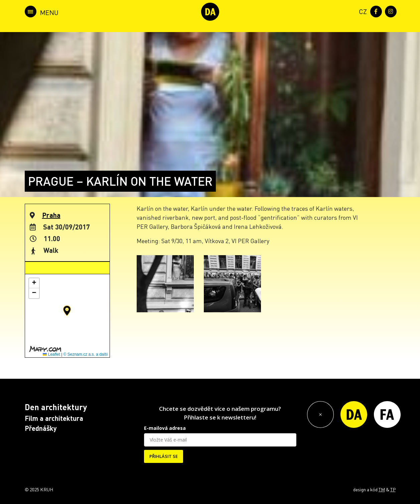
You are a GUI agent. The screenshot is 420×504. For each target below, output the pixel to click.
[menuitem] (362, 11)
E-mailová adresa (165, 428)
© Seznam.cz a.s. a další (86, 354)
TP (393, 489)
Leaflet (51, 354)
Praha (51, 215)
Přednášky (41, 428)
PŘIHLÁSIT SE (164, 456)
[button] (67, 311)
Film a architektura (54, 418)
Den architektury (56, 407)
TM (382, 489)
